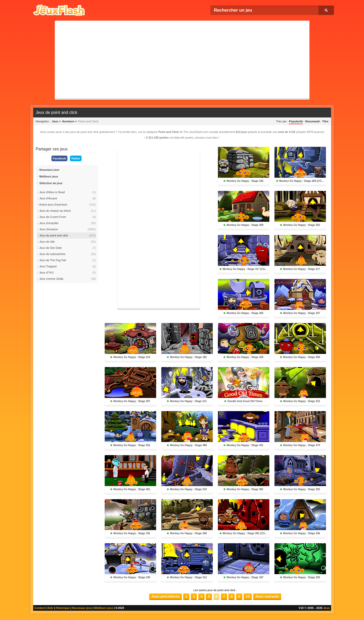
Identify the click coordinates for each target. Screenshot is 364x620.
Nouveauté (313, 121)
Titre (325, 121)
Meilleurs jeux (104, 608)
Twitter (76, 158)
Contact (40, 608)
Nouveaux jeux (82, 608)
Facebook (59, 158)
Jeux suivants (267, 596)
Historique (63, 608)
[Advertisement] (182, 59)
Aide (50, 608)
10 (248, 596)
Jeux (326, 608)
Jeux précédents (166, 596)
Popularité (296, 121)
